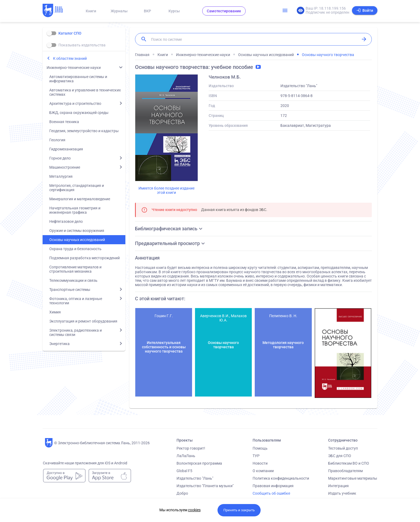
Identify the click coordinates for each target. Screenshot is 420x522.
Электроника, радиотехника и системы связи (76, 332)
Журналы (119, 11)
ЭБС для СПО (340, 456)
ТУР (256, 456)
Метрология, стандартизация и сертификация (77, 188)
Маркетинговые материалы (353, 478)
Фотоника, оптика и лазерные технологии (76, 301)
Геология (57, 140)
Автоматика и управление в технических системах (85, 92)
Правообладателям (345, 471)
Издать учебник (342, 493)
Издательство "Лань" (195, 478)
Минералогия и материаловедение (80, 199)
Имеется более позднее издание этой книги (166, 190)
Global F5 (184, 471)
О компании (263, 471)
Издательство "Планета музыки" (205, 486)
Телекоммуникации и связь (73, 280)
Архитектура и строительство (75, 103)
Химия (55, 312)
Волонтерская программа (199, 463)
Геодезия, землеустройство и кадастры (84, 131)
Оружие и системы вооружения (77, 231)
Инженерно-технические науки (74, 68)
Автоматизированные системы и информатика (78, 79)
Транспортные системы (70, 290)
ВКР (147, 11)
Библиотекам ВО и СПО (349, 463)
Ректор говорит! (191, 448)
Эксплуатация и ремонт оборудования (83, 321)
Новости (260, 463)
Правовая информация (273, 486)
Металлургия (61, 176)
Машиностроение (65, 167)
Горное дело (60, 158)
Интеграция (338, 486)
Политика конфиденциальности (281, 478)
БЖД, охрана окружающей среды (79, 113)
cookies (194, 510)
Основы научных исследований (77, 240)
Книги (91, 11)
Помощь (260, 448)
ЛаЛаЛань (186, 456)
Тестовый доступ (343, 448)
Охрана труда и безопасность (75, 249)
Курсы (174, 11)
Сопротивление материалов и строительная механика (75, 269)
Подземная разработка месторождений (85, 258)
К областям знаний (70, 58)
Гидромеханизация (66, 149)
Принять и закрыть (239, 510)
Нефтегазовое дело (66, 221)
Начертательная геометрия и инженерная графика (75, 210)
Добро (182, 493)
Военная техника (64, 122)
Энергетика (59, 344)
